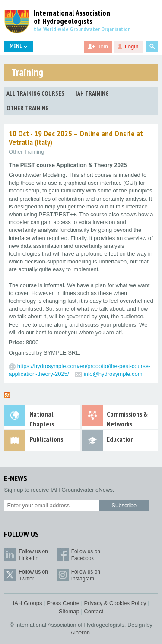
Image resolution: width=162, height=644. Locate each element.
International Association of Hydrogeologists (72, 17)
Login (132, 46)
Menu (18, 46)
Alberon (80, 633)
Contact (94, 611)
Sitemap (69, 611)
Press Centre (63, 603)
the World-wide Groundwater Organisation (82, 29)
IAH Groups (28, 603)
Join (103, 46)
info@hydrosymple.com (113, 374)
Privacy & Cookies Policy (115, 603)
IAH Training (92, 93)
